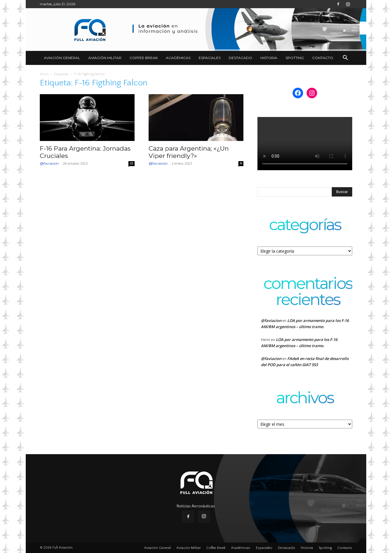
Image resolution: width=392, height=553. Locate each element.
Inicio (44, 74)
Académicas (178, 58)
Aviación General (62, 58)
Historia (269, 58)
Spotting (295, 58)
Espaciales (210, 58)
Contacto (323, 58)
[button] (345, 58)
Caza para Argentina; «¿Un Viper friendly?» (189, 152)
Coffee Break (144, 58)
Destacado (240, 58)
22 (132, 163)
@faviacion (49, 163)
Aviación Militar (105, 58)
